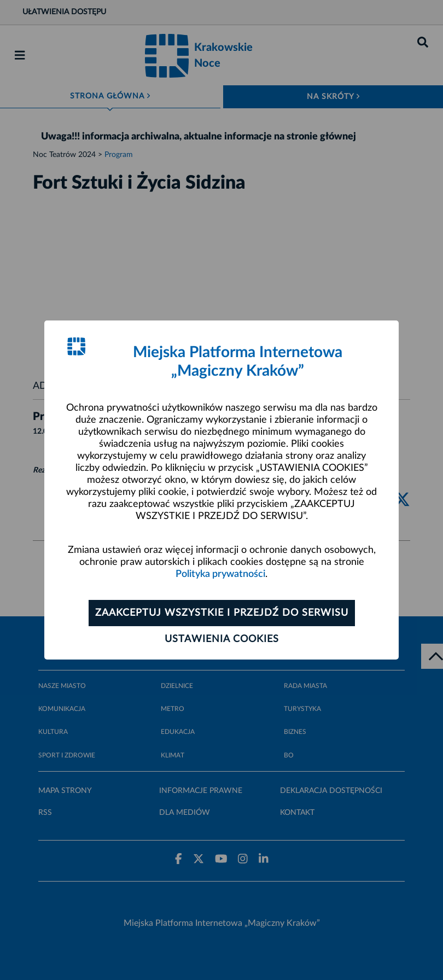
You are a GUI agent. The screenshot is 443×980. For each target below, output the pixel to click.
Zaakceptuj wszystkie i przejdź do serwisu (222, 613)
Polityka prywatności (220, 574)
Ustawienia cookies (222, 639)
